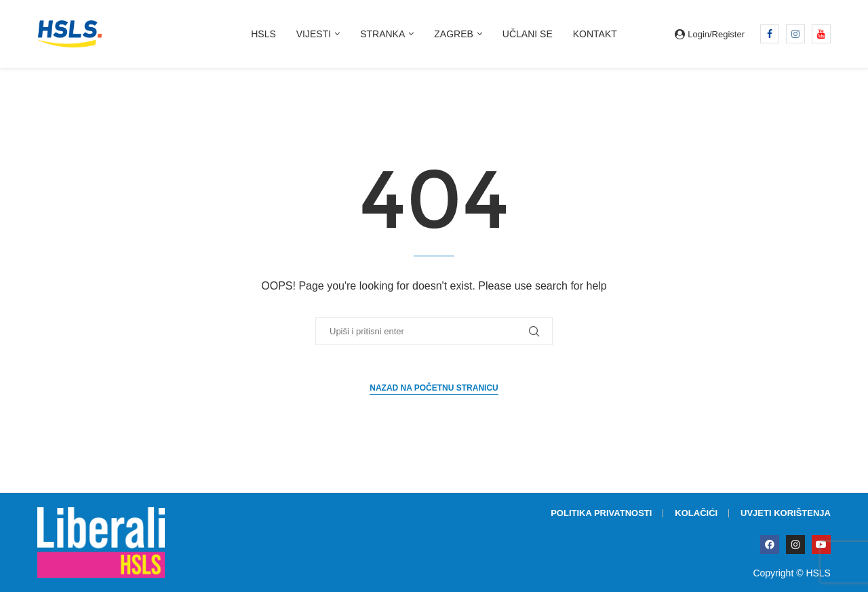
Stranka (382, 34)
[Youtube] (821, 34)
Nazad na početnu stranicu (434, 388)
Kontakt (595, 34)
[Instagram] (795, 34)
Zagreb (454, 34)
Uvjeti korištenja (786, 513)
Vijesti (314, 34)
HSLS (263, 34)
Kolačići (696, 513)
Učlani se (528, 34)
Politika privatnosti (601, 513)
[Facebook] (770, 34)
